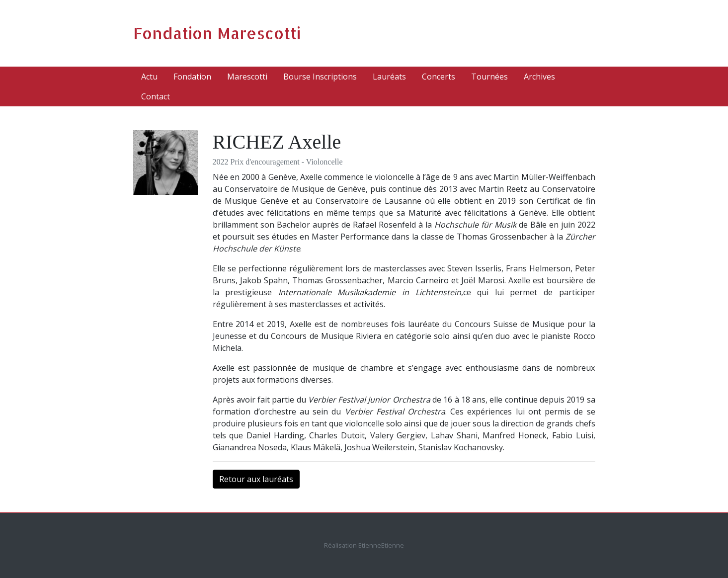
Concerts (439, 77)
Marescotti (247, 77)
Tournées (489, 77)
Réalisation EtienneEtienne (364, 545)
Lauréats (389, 77)
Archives (539, 77)
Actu (149, 77)
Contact (156, 96)
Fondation (192, 77)
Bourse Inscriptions (320, 77)
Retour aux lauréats (256, 479)
